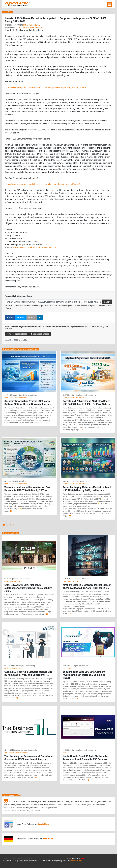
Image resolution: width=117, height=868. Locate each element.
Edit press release (40, 334)
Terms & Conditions (31, 861)
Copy (107, 302)
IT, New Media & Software (32, 25)
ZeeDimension (68, 668)
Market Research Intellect (14, 668)
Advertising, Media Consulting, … (25, 395)
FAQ (3, 861)
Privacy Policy (18, 861)
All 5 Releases (10, 525)
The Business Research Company (16, 752)
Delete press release (17, 334)
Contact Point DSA (46, 861)
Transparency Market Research (30, 27)
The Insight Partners (70, 581)
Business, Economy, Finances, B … (84, 395)
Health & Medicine (20, 481)
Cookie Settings (76, 861)
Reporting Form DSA (62, 861)
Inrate (65, 752)
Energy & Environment (21, 579)
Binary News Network (12, 581)
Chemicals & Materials (80, 481)
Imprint (9, 861)
